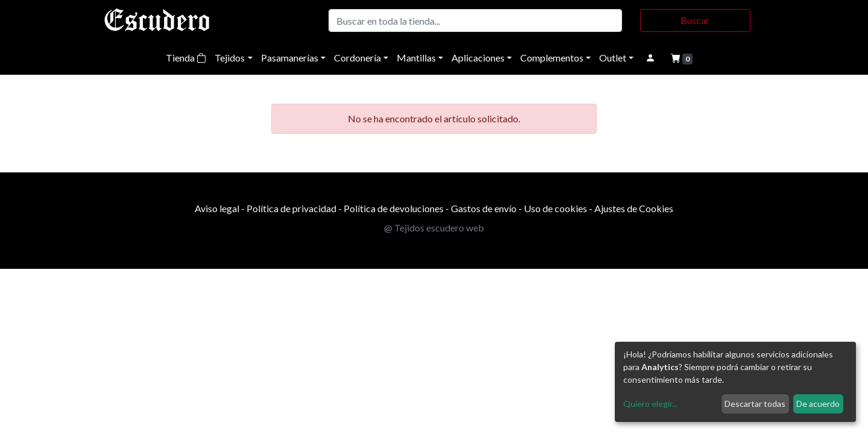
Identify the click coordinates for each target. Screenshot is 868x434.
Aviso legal (217, 208)
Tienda (186, 58)
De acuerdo (818, 404)
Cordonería (357, 58)
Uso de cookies (555, 208)
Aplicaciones (478, 58)
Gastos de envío (484, 208)
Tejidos (230, 58)
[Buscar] (475, 20)
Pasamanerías (290, 58)
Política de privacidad (291, 208)
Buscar (695, 20)
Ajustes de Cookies (634, 208)
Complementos (552, 58)
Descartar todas (755, 404)
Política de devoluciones (394, 208)
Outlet (613, 58)
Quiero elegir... (650, 404)
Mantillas (416, 58)
